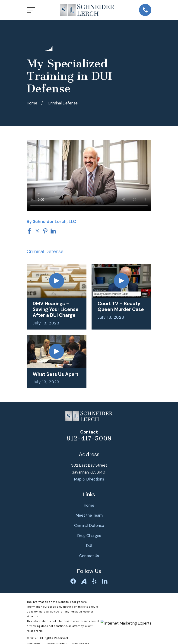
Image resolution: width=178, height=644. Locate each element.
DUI (89, 546)
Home (89, 505)
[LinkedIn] (105, 581)
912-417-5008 (89, 438)
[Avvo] (84, 581)
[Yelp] (94, 581)
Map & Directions (89, 479)
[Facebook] (73, 581)
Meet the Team (89, 515)
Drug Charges (89, 536)
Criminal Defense (89, 525)
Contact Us (89, 556)
